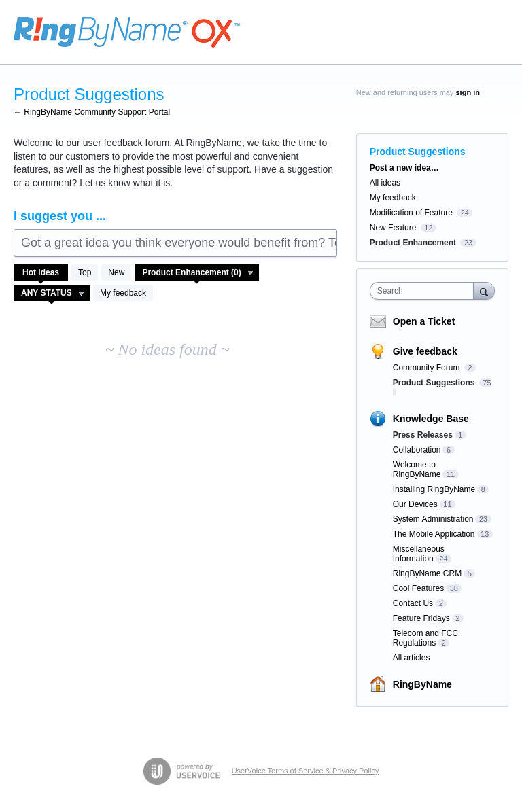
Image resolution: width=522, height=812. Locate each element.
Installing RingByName (434, 489)
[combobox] (425, 291)
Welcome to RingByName (417, 470)
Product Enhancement (413, 243)
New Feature (393, 228)
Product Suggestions (435, 383)
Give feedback (425, 351)
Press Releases (423, 435)
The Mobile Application (434, 534)
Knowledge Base (431, 419)
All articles (412, 658)
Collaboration (417, 450)
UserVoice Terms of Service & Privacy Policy (306, 771)
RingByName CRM (427, 573)
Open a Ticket (424, 321)
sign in (468, 92)
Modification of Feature (411, 213)
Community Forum (428, 368)
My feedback (123, 293)
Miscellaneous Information (419, 554)
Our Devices (415, 504)
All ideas (385, 183)
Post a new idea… (404, 168)
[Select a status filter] (52, 294)
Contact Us (413, 603)
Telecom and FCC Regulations (425, 638)
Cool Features (418, 588)
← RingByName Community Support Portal (92, 112)
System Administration (433, 519)
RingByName (422, 684)
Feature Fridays (421, 618)
